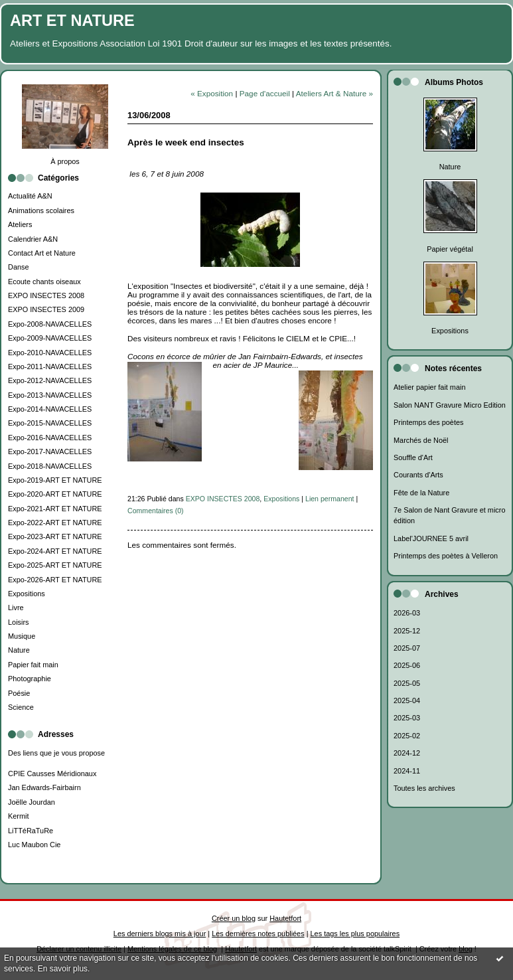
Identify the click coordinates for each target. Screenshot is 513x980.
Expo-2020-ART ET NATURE (55, 494)
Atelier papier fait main (430, 387)
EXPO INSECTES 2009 (46, 309)
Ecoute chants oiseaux (44, 282)
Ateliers (20, 224)
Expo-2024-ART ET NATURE (55, 551)
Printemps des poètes (428, 422)
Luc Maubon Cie (34, 845)
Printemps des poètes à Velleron (446, 556)
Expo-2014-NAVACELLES (50, 409)
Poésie (19, 693)
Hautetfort (285, 918)
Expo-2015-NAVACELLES (50, 423)
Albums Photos (454, 82)
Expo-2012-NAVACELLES (50, 380)
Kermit (19, 816)
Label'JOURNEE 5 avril (431, 538)
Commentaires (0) (156, 511)
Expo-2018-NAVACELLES (50, 466)
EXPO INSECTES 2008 (46, 295)
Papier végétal (450, 249)
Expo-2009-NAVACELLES (50, 338)
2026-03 (407, 613)
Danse (19, 267)
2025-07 (407, 648)
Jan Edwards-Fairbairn (44, 787)
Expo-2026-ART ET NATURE (55, 580)
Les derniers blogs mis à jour (160, 934)
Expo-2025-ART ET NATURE (55, 565)
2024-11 (407, 771)
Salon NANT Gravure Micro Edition (450, 405)
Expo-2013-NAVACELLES (50, 395)
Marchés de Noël (421, 440)
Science (21, 707)
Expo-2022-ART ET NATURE (55, 523)
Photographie (30, 679)
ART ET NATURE (72, 21)
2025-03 (407, 718)
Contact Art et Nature (42, 253)
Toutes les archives (424, 788)
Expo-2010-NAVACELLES (50, 353)
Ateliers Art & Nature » (334, 93)
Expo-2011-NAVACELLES (50, 367)
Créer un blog (234, 918)
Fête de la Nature (421, 493)
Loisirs (19, 622)
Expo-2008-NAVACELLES (50, 324)
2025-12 (407, 631)
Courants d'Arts (418, 475)
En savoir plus (63, 969)
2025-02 (407, 736)
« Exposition (212, 93)
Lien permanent (330, 499)
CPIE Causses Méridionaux (52, 774)
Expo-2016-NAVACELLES (50, 438)
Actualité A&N (30, 196)
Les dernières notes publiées (258, 934)
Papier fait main (33, 665)
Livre (16, 608)
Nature (19, 650)
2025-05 (407, 683)
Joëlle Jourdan (32, 802)
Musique (22, 636)
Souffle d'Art (413, 457)
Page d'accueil (265, 93)
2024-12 (407, 753)
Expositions (27, 594)
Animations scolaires (41, 210)
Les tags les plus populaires (355, 934)
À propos (65, 161)
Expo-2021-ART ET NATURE (55, 509)
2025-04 (407, 700)
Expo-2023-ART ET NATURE (55, 536)
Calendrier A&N (33, 239)
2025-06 (407, 665)
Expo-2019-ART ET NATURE (55, 480)
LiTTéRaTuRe (31, 831)
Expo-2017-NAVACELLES (50, 451)
